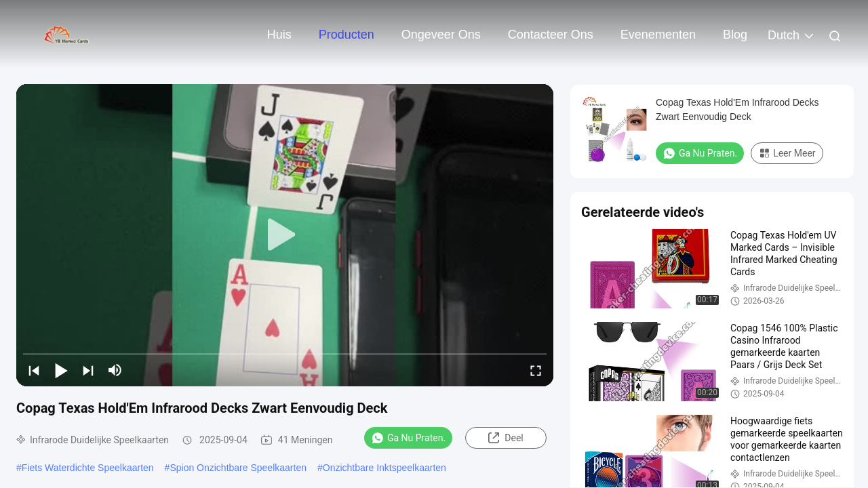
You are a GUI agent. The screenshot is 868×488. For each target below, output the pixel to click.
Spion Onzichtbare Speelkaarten (238, 468)
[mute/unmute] (115, 370)
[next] (88, 370)
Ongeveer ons (441, 35)
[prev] (34, 370)
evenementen (658, 35)
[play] (285, 235)
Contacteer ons (551, 35)
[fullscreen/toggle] (536, 370)
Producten (347, 35)
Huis (279, 35)
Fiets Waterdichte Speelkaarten (88, 468)
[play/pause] (61, 370)
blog (735, 35)
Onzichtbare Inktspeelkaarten (384, 468)
